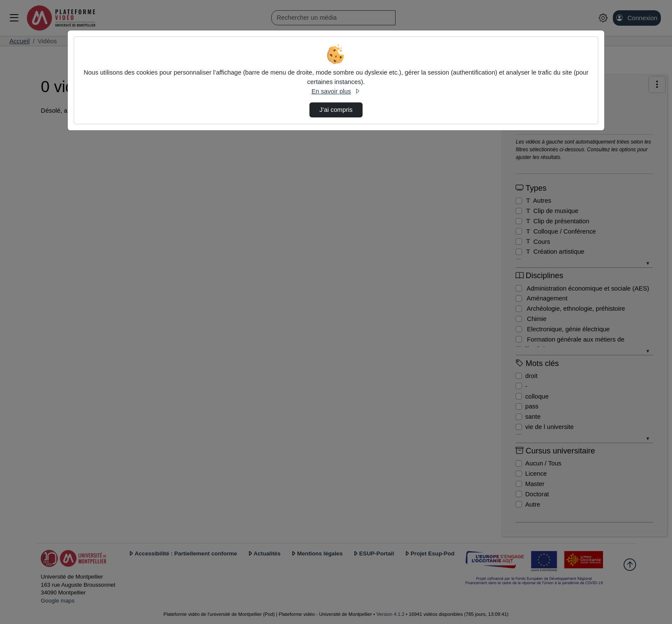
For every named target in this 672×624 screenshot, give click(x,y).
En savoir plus (336, 91)
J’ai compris (336, 110)
